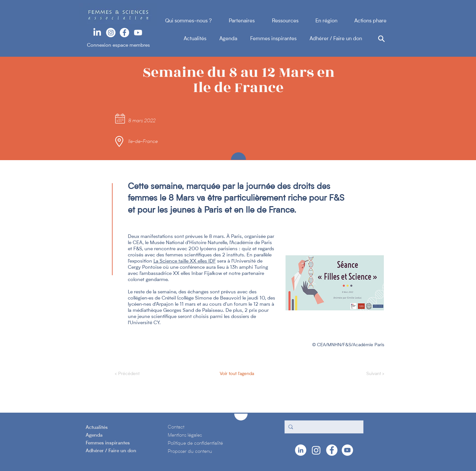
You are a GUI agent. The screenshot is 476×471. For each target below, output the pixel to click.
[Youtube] (138, 33)
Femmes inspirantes (280, 39)
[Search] (382, 39)
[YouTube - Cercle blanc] (347, 450)
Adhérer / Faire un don (336, 39)
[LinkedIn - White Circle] (301, 450)
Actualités (201, 39)
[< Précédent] (136, 374)
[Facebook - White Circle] (124, 33)
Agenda (235, 39)
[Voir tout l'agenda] (236, 374)
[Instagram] (111, 33)
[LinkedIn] (97, 33)
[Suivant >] (368, 374)
